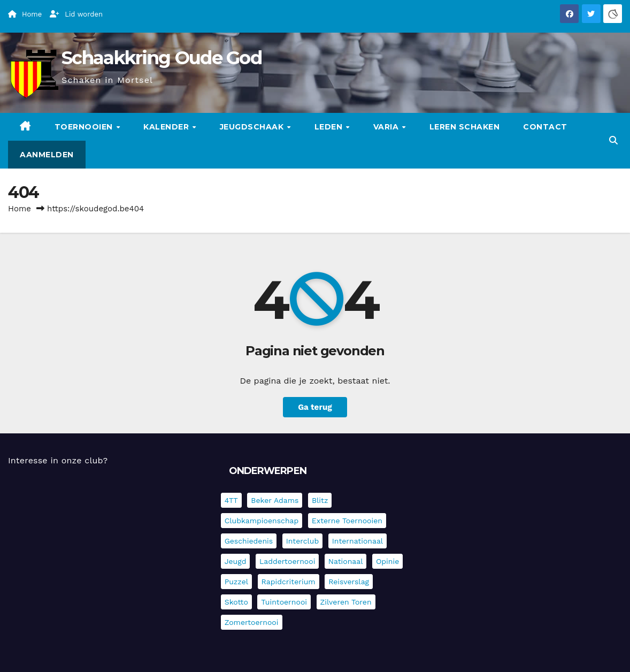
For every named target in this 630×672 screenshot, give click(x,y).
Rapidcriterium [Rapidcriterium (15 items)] (289, 582)
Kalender (167, 127)
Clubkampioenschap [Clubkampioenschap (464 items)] (262, 521)
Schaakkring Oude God (162, 58)
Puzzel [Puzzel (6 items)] (236, 582)
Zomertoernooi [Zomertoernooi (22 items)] (252, 622)
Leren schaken (465, 127)
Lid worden (76, 14)
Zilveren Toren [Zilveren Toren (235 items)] (346, 602)
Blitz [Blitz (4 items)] (320, 500)
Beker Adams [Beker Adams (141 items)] (275, 500)
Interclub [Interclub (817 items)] (303, 541)
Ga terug (315, 407)
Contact (545, 127)
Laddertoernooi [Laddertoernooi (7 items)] (287, 561)
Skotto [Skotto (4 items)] (236, 602)
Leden (330, 127)
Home (20, 209)
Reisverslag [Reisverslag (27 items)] (349, 582)
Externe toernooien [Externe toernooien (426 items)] (347, 521)
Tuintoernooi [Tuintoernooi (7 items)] (284, 602)
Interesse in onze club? (58, 460)
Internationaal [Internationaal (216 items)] (358, 541)
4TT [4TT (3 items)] (231, 500)
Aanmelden (47, 155)
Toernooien (85, 127)
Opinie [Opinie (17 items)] (387, 561)
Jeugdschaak (253, 127)
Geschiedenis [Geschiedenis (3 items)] (249, 541)
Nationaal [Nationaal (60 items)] (346, 561)
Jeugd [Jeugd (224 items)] (236, 561)
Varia (387, 127)
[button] (613, 140)
